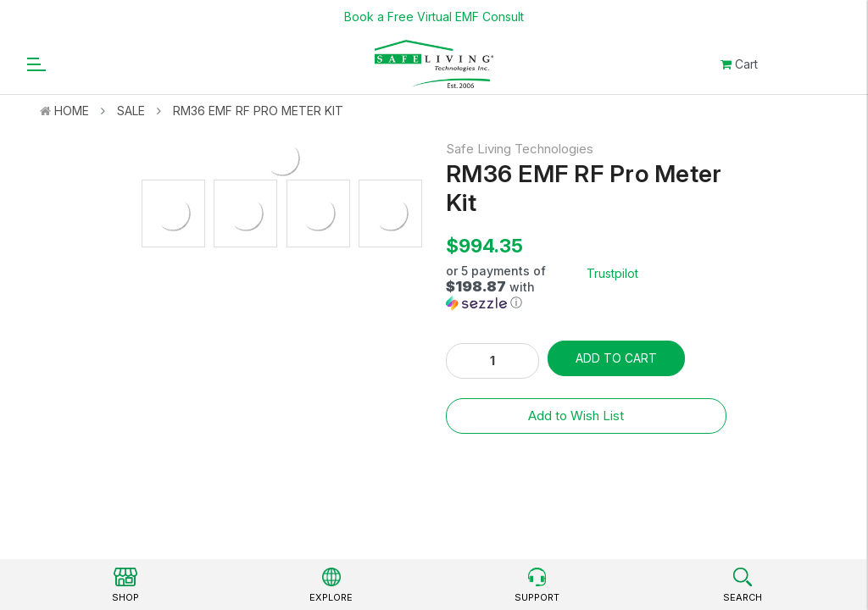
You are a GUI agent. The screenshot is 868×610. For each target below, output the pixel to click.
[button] (516, 287)
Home (72, 111)
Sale (131, 111)
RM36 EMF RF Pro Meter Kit (258, 111)
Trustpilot (612, 273)
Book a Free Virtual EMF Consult (434, 17)
